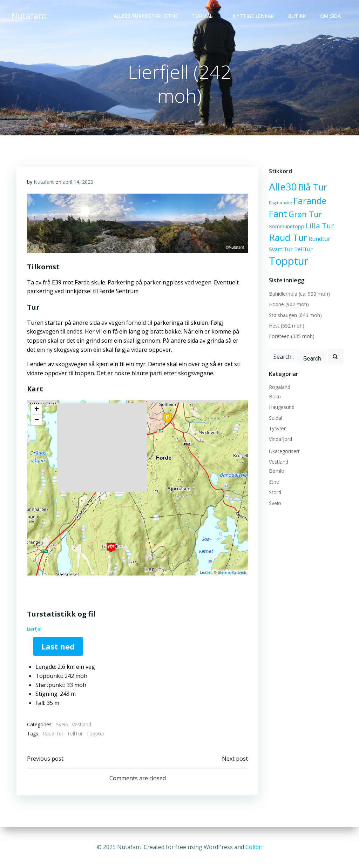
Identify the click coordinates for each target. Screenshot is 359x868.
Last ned (58, 646)
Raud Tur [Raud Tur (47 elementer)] (288, 238)
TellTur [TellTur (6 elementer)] (303, 249)
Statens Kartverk (232, 572)
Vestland (82, 724)
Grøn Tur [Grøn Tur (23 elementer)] (305, 214)
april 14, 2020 (78, 182)
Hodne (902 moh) (289, 304)
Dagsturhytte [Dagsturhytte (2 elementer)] (280, 203)
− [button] (37, 420)
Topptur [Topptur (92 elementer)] (289, 261)
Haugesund (282, 407)
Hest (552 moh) (287, 326)
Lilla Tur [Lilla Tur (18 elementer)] (320, 226)
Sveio (62, 724)
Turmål (205, 16)
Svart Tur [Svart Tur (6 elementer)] (281, 249)
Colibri (254, 847)
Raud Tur (53, 734)
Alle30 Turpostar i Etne (146, 16)
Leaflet (206, 572)
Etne (274, 482)
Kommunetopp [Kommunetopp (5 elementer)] (287, 226)
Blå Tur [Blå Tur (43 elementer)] (313, 187)
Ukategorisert (284, 451)
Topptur (95, 734)
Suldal (276, 418)
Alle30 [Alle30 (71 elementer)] (283, 187)
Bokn (275, 396)
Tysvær (277, 428)
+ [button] (37, 410)
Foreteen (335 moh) (292, 336)
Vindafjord (280, 439)
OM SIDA (330, 16)
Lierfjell (35, 629)
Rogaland (280, 387)
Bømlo (277, 471)
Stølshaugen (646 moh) (295, 315)
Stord (275, 492)
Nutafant (44, 182)
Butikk (297, 16)
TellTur (75, 734)
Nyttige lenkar (253, 16)
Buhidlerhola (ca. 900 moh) (299, 294)
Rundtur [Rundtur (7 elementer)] (319, 239)
